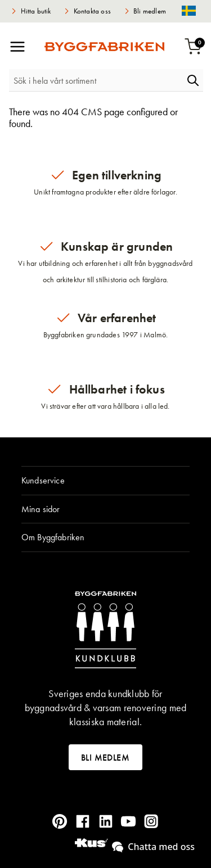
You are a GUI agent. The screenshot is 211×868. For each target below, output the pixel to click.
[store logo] (104, 47)
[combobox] (96, 80)
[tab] (105, 481)
